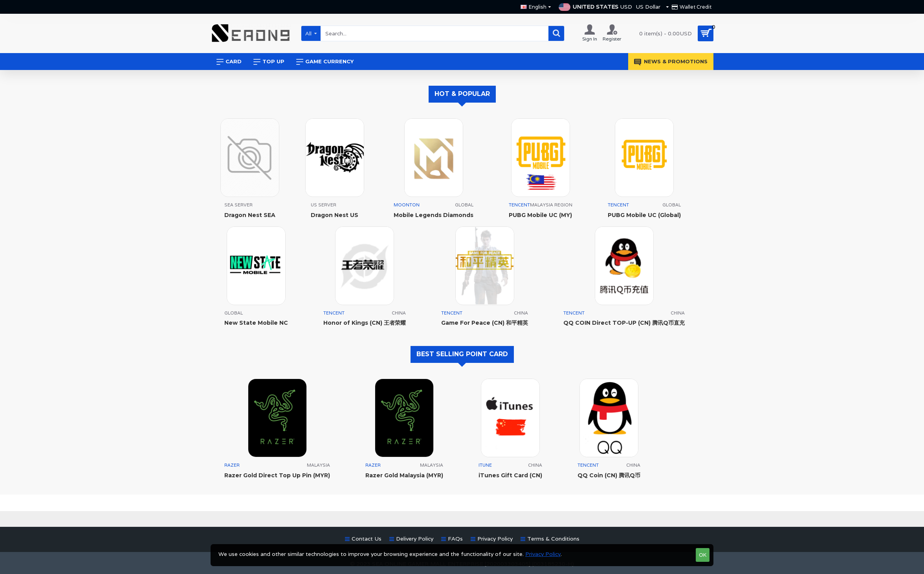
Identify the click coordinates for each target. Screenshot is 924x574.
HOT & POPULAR (462, 94)
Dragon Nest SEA (250, 215)
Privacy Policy (543, 554)
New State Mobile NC (256, 323)
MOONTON (407, 205)
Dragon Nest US (335, 215)
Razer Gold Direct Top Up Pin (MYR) (277, 475)
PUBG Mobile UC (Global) (644, 215)
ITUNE (485, 465)
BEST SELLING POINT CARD (462, 354)
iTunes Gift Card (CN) (510, 475)
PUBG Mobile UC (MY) (540, 215)
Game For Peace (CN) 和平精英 (485, 323)
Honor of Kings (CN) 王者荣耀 (365, 323)
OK (703, 555)
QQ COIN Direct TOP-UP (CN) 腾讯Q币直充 (624, 323)
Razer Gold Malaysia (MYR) (404, 475)
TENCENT (519, 205)
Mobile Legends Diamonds (434, 215)
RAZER (232, 465)
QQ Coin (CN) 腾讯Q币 (609, 475)
